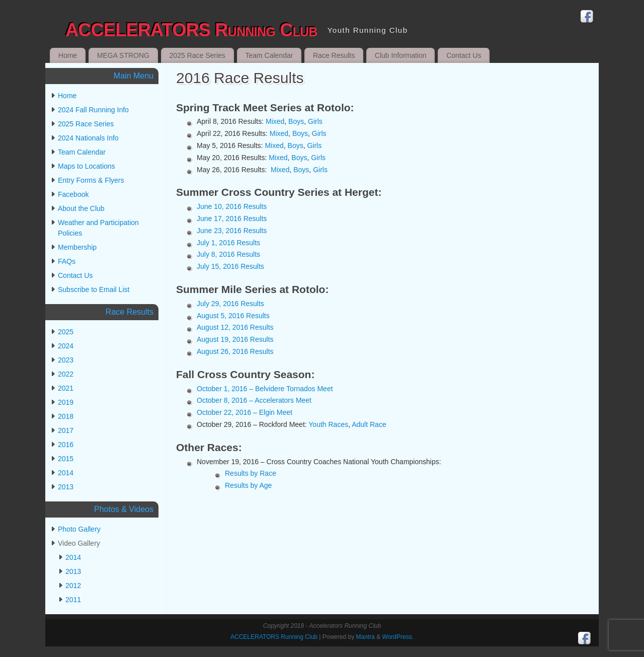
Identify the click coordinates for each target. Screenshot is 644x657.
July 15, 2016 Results (230, 266)
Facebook (73, 194)
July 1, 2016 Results (228, 243)
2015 (66, 459)
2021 (66, 388)
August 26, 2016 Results (235, 351)
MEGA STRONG (123, 55)
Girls (315, 121)
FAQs (67, 261)
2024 (66, 346)
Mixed (275, 121)
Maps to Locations (87, 166)
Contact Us (464, 55)
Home (68, 55)
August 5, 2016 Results (233, 316)
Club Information (401, 55)
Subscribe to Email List (94, 289)
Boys (296, 121)
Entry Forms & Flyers (91, 180)
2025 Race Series (197, 55)
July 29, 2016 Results (230, 304)
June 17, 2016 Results (232, 218)
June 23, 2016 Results (232, 231)
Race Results (334, 55)
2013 (66, 487)
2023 (66, 360)
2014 (66, 473)
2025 (66, 332)
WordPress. (398, 637)
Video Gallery (79, 543)
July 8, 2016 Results (228, 254)
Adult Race (369, 424)
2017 (66, 430)
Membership (77, 247)
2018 (66, 416)
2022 (66, 374)
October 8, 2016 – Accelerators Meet (254, 400)
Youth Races (328, 424)
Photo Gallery (79, 529)
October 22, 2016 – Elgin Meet (245, 412)
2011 (73, 600)
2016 (66, 445)
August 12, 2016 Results (235, 327)
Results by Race (251, 473)
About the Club (81, 208)
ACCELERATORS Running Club (191, 30)
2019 (66, 402)
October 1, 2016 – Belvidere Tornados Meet (265, 389)
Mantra (365, 637)
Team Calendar (269, 55)
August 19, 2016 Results (235, 339)
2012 (73, 586)
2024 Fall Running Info (93, 110)
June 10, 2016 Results (232, 206)
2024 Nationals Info (88, 138)
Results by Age (248, 485)
